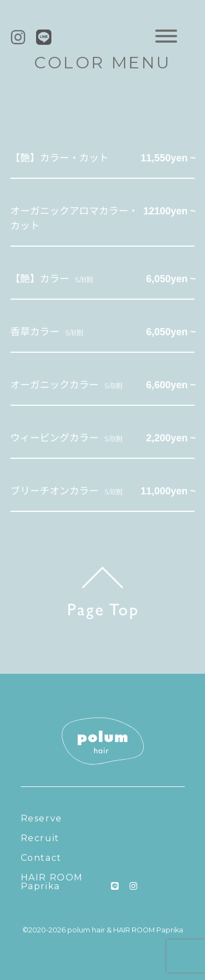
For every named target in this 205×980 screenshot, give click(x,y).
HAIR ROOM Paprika (52, 882)
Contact (41, 858)
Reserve (42, 818)
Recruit (40, 838)
